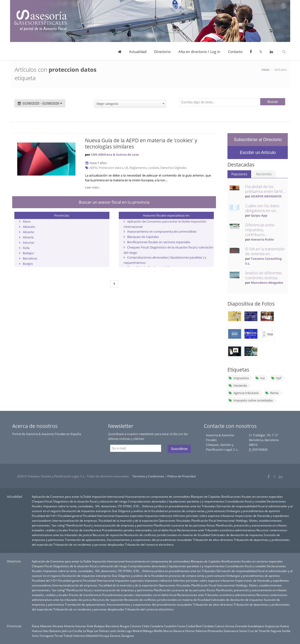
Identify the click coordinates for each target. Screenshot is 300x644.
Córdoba (208, 626)
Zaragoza (127, 636)
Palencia (201, 631)
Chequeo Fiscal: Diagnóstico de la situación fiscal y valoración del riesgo (80, 501)
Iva (260, 378)
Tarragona (47, 636)
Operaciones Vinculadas (175, 520)
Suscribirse (179, 449)
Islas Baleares (52, 631)
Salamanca (231, 631)
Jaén (65, 631)
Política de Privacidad (181, 476)
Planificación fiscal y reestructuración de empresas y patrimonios (110, 525)
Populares (239, 174)
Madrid (137, 631)
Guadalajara (256, 626)
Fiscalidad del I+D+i (45, 516)
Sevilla (286, 631)
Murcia (168, 631)
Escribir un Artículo (258, 153)
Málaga (148, 631)
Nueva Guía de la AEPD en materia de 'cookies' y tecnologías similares (141, 143)
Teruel (59, 636)
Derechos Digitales (173, 168)
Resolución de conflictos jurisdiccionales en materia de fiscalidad (167, 535)
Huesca (37, 631)
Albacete (29, 227)
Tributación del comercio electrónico (149, 544)
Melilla (158, 631)
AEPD (93, 168)
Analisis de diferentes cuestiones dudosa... (263, 275)
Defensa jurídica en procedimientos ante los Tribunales (179, 506)
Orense (190, 631)
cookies (154, 168)
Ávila (26, 248)
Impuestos (238, 378)
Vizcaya (104, 636)
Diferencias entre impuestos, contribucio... (260, 230)
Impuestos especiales (130, 516)
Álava (27, 221)
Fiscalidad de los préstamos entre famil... (265, 189)
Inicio (266, 70)
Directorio (162, 52)
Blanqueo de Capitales (143, 237)
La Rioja (88, 631)
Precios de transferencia (85, 530)
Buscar (273, 102)
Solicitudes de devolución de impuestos (237, 535)
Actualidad (138, 52)
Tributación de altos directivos (213, 540)
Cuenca (220, 626)
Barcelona (30, 258)
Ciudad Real (194, 626)
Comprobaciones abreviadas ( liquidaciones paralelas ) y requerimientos (176, 501)
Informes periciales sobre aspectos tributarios (204, 516)
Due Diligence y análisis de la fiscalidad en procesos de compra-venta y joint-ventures (169, 511)
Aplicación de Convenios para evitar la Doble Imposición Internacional (78, 496)
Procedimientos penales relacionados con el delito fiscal (139, 530)
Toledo (68, 636)
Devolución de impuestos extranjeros (86, 511)
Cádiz (146, 626)
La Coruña (75, 631)
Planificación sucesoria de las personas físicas (184, 525)
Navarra (179, 631)
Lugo (129, 631)
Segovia (276, 631)
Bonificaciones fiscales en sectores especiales (159, 242)
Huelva (284, 626)
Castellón (170, 626)
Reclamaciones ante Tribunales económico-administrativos (216, 530)
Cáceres (136, 626)
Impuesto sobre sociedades (250, 400)
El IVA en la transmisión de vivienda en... (265, 251)
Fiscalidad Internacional (99, 516)
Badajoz (28, 253)
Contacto (235, 52)
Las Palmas (101, 631)
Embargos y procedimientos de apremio (253, 511)
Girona (230, 626)
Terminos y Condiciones (148, 476)
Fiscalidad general (70, 516)
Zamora (115, 636)
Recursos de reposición (108, 535)
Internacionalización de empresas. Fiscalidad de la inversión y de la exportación (105, 520)
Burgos (28, 264)
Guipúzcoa (272, 626)
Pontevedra (215, 631)
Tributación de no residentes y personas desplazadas (89, 544)
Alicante (28, 232)
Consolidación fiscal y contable (246, 501)
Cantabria (157, 626)
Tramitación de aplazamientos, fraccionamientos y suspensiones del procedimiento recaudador (129, 540)
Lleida (121, 631)
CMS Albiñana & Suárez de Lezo (115, 154)
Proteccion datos (111, 168)
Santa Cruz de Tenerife (255, 631)
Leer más (92, 187)
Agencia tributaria (243, 393)
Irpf (276, 378)
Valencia (79, 636)
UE (126, 168)
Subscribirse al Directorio (258, 140)
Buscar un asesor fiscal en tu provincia (114, 202)
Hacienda (237, 385)
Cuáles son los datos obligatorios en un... (262, 208)
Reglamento (138, 168)
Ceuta (181, 626)
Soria (35, 636)
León (113, 631)
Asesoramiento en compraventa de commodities (162, 231)
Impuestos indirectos (158, 516)
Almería (28, 237)
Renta (272, 393)
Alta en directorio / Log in (199, 52)
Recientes (264, 174)
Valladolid (92, 636)
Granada (241, 626)
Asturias (28, 242)
